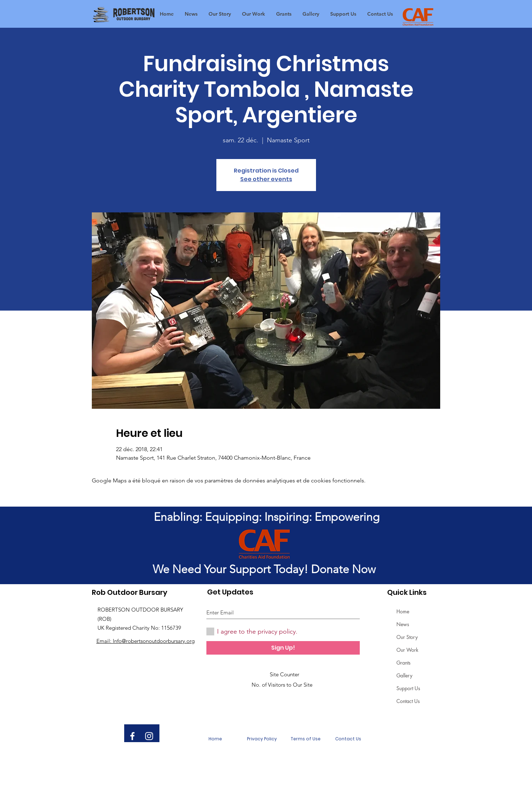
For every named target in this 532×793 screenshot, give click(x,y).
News (403, 624)
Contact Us (408, 701)
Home (403, 611)
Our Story (407, 637)
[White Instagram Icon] (149, 736)
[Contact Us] (348, 739)
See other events (266, 179)
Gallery (404, 675)
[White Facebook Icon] (132, 736)
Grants (404, 663)
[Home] (215, 739)
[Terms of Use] (306, 739)
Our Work (407, 650)
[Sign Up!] (283, 648)
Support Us (408, 688)
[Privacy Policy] (262, 739)
